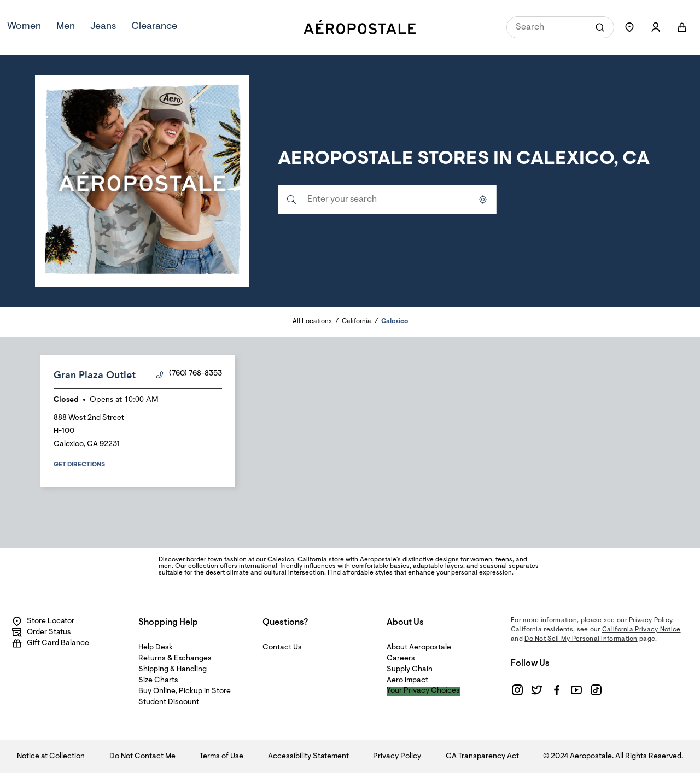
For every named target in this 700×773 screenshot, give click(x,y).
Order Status (41, 633)
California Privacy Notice (641, 630)
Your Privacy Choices (423, 691)
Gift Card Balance (50, 643)
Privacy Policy (651, 620)
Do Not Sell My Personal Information (581, 639)
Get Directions (79, 465)
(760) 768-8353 (189, 374)
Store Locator (43, 622)
